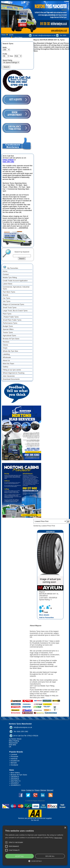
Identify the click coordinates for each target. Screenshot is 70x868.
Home (4, 35)
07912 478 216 (55, 39)
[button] (35, 861)
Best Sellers (15, 773)
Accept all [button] (20, 856)
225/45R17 (15, 783)
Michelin (14, 763)
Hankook (14, 759)
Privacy (37, 790)
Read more (58, 838)
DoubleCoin (15, 761)
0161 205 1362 (8, 162)
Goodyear (14, 765)
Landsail (14, 754)
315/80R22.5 (16, 785)
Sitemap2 (50, 790)
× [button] (65, 828)
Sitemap (43, 790)
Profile (5, 54)
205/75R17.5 (16, 781)
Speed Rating (7, 60)
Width (5, 48)
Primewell (14, 757)
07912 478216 (8, 160)
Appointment (6, 37)
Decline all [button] (50, 856)
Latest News (18, 37)
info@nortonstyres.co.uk (47, 35)
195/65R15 (15, 777)
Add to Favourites (46, 618)
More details (44, 615)
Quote (11, 35)
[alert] (35, 845)
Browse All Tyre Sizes (19, 775)
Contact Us (30, 790)
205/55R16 (15, 779)
